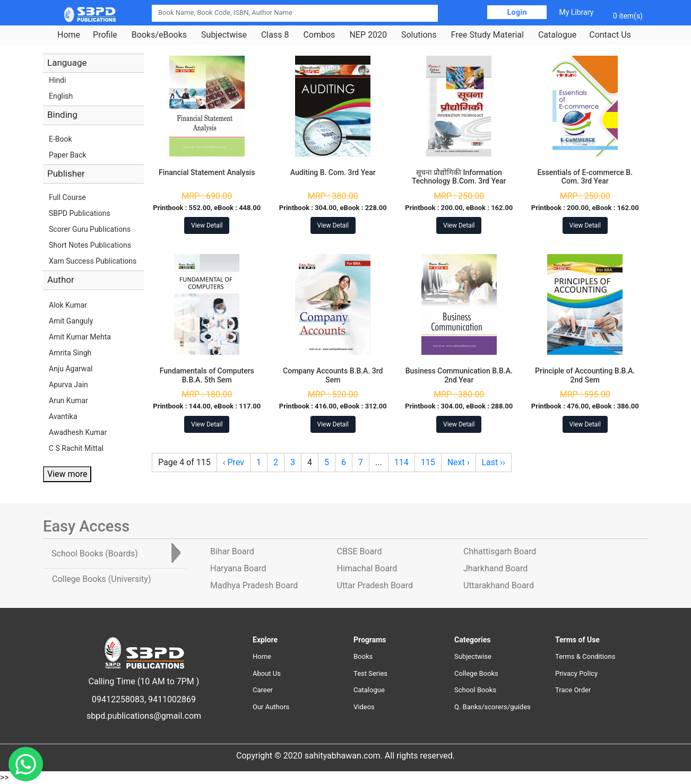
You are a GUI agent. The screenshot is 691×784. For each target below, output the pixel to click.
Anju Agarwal (71, 369)
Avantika (63, 416)
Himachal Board (367, 568)
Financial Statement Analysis (207, 172)
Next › (459, 462)
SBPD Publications (80, 213)
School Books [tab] (95, 554)
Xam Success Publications (93, 261)
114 (401, 462)
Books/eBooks (159, 35)
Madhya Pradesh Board (254, 585)
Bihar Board (232, 551)
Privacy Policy (576, 673)
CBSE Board (360, 551)
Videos (364, 707)
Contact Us (610, 35)
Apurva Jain (68, 385)
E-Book (61, 139)
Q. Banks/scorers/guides (493, 707)
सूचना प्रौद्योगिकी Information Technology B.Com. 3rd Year (459, 177)
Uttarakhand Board (499, 585)
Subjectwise (224, 35)
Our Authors (271, 707)
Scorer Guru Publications (90, 229)
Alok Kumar (68, 305)
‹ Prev (234, 462)
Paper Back (68, 155)
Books (363, 656)
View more (67, 474)
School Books (475, 690)
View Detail (207, 225)
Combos (319, 35)
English (61, 96)
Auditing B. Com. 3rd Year (333, 172)
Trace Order (573, 690)
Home (69, 35)
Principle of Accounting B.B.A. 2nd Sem (585, 375)
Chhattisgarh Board (500, 551)
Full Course (67, 197)
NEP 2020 (368, 35)
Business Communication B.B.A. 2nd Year (459, 375)
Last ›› (494, 462)
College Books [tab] (101, 579)
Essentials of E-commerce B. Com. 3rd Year (585, 177)
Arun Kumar (68, 400)
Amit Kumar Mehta (80, 337)
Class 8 (275, 35)
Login (517, 12)
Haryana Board (238, 568)
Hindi (57, 80)
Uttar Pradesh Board (375, 585)
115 (428, 462)
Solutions (419, 35)
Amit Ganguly (71, 321)
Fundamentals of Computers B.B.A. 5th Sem (207, 375)
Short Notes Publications (90, 245)
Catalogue (557, 35)
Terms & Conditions (585, 656)
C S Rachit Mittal (76, 448)
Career (263, 690)
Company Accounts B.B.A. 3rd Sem (333, 375)
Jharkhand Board (495, 568)
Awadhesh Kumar (78, 432)
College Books (476, 673)
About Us (267, 673)
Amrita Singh (70, 353)
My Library (576, 12)
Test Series (370, 673)
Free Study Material (487, 35)
